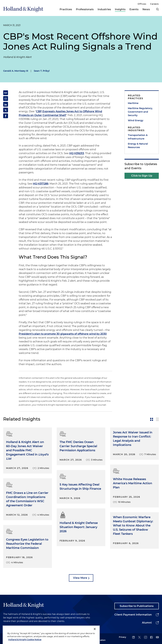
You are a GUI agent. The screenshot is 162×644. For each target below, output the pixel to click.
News (146, 9)
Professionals (85, 9)
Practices (66, 9)
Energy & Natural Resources (138, 146)
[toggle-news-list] (157, 419)
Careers (154, 4)
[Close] (95, 635)
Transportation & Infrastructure (138, 137)
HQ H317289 (41, 184)
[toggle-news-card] (152, 419)
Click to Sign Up (142, 176)
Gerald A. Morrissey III (16, 71)
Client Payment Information (133, 615)
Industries (104, 9)
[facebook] (151, 638)
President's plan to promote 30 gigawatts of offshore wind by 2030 (63, 334)
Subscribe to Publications (137, 606)
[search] (158, 9)
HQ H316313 (77, 153)
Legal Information (100, 638)
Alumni (147, 623)
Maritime (133, 103)
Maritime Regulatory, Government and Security (140, 112)
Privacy (123, 637)
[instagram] (145, 638)
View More (80, 578)
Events (134, 9)
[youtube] (157, 638)
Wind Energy (136, 120)
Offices (142, 4)
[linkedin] (133, 638)
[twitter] (139, 638)
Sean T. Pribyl (42, 71)
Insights (120, 9)
